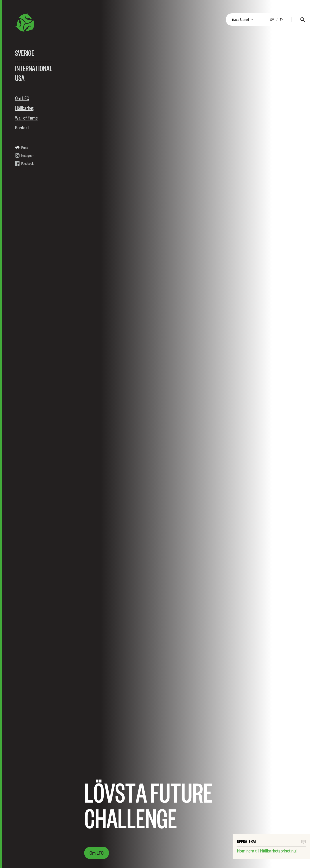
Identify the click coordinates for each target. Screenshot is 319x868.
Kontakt (22, 128)
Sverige (25, 53)
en (282, 20)
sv (272, 20)
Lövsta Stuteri (240, 20)
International (34, 68)
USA (20, 78)
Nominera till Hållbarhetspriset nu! (267, 851)
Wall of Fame (26, 118)
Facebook (24, 163)
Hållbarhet (24, 108)
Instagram (25, 155)
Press (22, 147)
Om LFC (22, 98)
